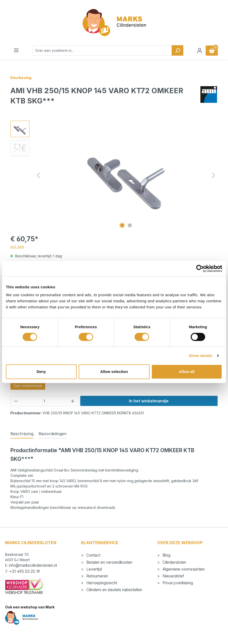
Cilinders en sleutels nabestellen (114, 590)
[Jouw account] (200, 51)
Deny (41, 372)
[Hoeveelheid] (44, 401)
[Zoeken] (177, 50)
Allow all (187, 372)
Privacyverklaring (177, 583)
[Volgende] (214, 175)
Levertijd (94, 569)
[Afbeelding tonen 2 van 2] (130, 225)
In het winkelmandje (149, 401)
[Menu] (16, 50)
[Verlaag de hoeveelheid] (16, 401)
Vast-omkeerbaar (28, 386)
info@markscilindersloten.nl (33, 565)
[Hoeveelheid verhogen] (73, 401)
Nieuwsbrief (173, 576)
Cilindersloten (174, 562)
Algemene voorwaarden (183, 569)
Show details (201, 356)
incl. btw (17, 247)
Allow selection (114, 372)
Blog (166, 555)
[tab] (22, 434)
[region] (114, 175)
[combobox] (102, 50)
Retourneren (97, 576)
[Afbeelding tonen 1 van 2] (122, 225)
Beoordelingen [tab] (53, 434)
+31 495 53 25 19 (25, 571)
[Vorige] (38, 175)
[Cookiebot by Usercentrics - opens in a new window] (200, 269)
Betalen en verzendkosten (109, 562)
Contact (93, 555)
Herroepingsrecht (101, 583)
